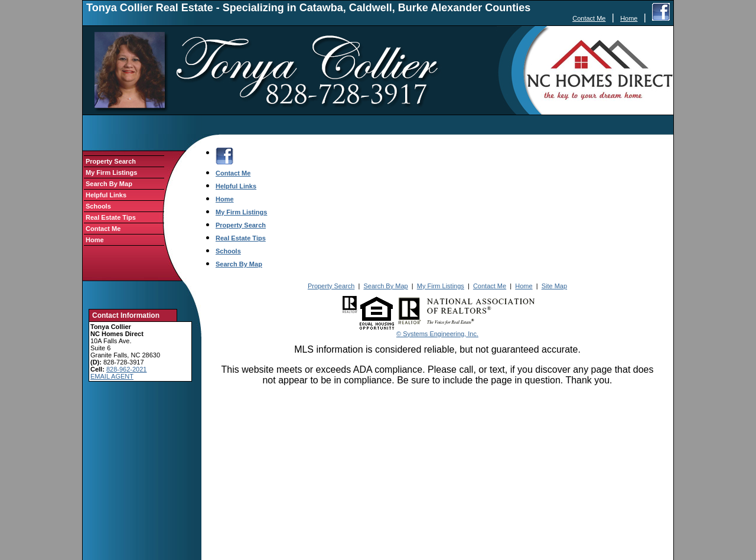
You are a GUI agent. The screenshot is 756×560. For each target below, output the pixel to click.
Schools (98, 206)
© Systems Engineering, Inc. (437, 334)
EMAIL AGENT (112, 376)
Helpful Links (106, 195)
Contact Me (589, 18)
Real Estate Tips (111, 217)
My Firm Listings (111, 172)
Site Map (554, 286)
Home (629, 18)
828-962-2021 (127, 369)
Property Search (111, 161)
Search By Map (109, 184)
